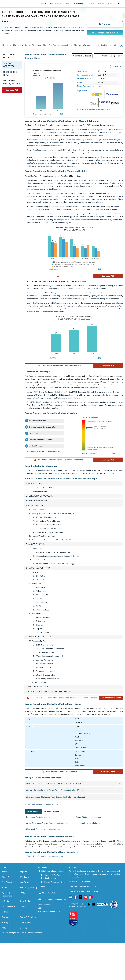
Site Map (24, 929)
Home (5, 872)
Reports (44, 4)
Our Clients (7, 883)
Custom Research (57, 4)
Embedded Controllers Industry (39, 818)
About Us (6, 878)
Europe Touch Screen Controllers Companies (45, 857)
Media (5, 888)
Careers (5, 918)
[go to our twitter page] (81, 898)
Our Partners (26, 883)
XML (4, 929)
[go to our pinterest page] (86, 898)
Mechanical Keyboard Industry (88, 824)
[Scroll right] (121, 45)
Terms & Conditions (29, 918)
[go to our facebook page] (76, 898)
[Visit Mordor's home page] (16, 4)
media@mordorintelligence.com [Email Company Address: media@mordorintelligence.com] (51, 912)
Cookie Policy (26, 923)
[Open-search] (120, 4)
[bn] (105, 24)
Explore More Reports (52, 812)
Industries (101, 4)
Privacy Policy (8, 923)
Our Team (24, 878)
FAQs (22, 894)
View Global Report (82, 56)
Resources (91, 4)
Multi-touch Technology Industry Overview (43, 830)
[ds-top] (105, 32)
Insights (5, 902)
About (69, 4)
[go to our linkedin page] (71, 898)
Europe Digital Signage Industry (88, 818)
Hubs (22, 913)
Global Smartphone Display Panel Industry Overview (47, 824)
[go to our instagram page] (91, 898)
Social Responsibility (29, 888)
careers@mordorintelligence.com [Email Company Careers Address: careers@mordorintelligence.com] (82, 887)
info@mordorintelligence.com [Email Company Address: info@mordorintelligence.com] (54, 900)
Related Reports (33, 812)
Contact (110, 4)
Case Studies (26, 902)
